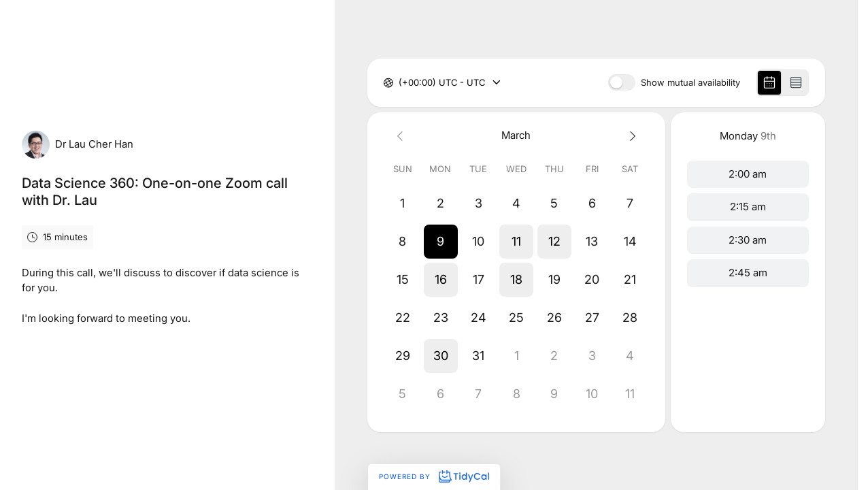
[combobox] (400, 83)
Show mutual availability (690, 83)
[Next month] (630, 136)
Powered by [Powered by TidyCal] (434, 476)
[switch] (622, 82)
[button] (441, 242)
